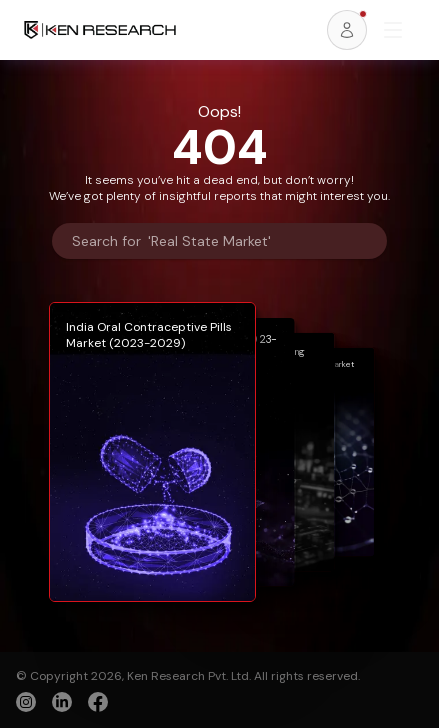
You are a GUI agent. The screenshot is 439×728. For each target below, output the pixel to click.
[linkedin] (62, 702)
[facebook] (98, 704)
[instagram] (26, 702)
